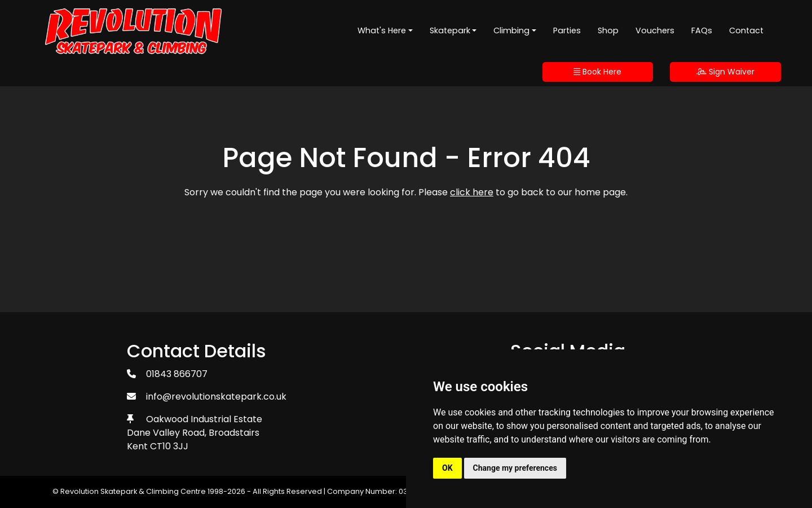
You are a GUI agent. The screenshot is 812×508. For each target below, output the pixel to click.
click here (472, 192)
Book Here (597, 72)
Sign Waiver (725, 72)
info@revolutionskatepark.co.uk (216, 397)
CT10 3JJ (169, 446)
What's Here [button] (382, 30)
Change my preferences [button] (515, 468)
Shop (608, 30)
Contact (746, 30)
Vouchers (655, 30)
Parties (567, 30)
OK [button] (447, 468)
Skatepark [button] (450, 30)
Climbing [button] (511, 30)
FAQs (702, 30)
